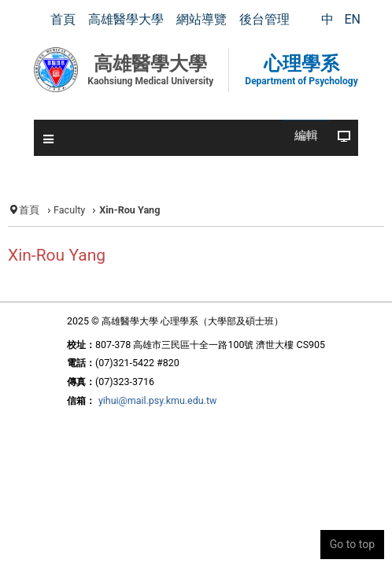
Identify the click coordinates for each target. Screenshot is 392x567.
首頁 (29, 210)
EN (352, 19)
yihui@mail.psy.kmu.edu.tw (157, 400)
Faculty (69, 210)
